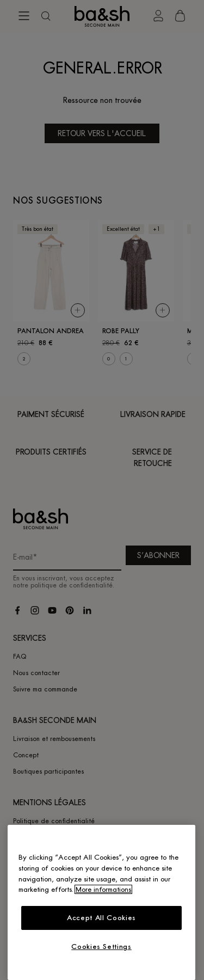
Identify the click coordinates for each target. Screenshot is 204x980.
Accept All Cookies (101, 918)
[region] (101, 902)
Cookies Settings (101, 947)
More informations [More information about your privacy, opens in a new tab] (103, 889)
